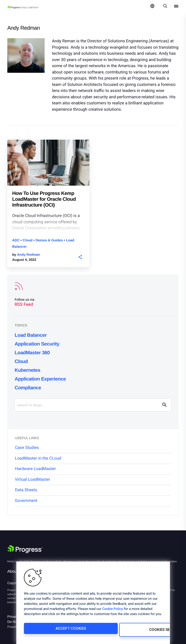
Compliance (28, 388)
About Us (16, 571)
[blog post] (48, 167)
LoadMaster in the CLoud (38, 458)
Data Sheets (26, 490)
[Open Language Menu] (152, 6)
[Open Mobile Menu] (176, 6)
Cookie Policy (113, 612)
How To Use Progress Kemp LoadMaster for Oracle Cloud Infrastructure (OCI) (44, 199)
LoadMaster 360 (32, 353)
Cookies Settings (125, 631)
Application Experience (40, 379)
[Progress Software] (25, 550)
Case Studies (27, 448)
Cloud (28, 240)
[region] (93, 604)
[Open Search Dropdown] (164, 6)
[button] (80, 257)
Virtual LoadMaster (33, 480)
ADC (16, 240)
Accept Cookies (56, 631)
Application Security (37, 344)
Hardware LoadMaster (35, 469)
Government (26, 501)
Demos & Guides (50, 240)
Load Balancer (31, 335)
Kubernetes (27, 370)
